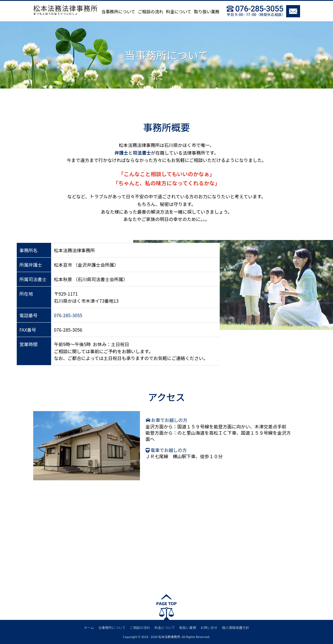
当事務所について (118, 11)
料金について (179, 11)
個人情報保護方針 (235, 627)
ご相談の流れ (150, 11)
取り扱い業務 (207, 11)
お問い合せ (209, 627)
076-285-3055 (68, 315)
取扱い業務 (188, 627)
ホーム (89, 627)
